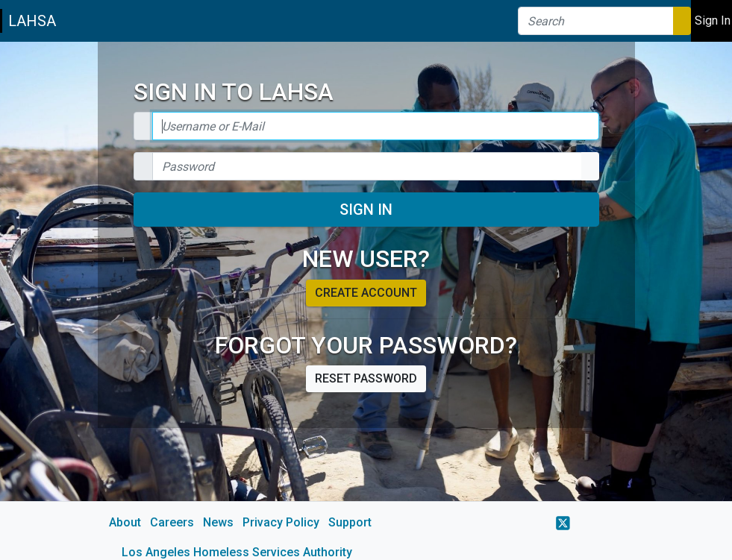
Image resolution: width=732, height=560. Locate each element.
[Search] (596, 21)
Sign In (366, 210)
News (218, 522)
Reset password (366, 378)
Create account (366, 293)
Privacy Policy (281, 522)
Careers (172, 522)
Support (350, 522)
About (125, 522)
